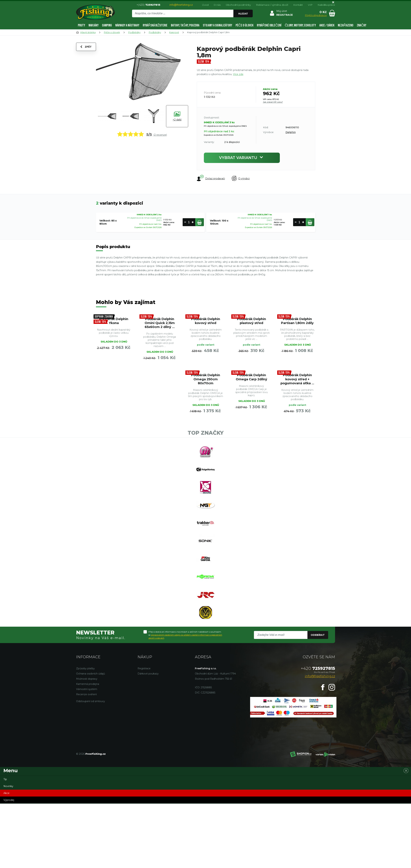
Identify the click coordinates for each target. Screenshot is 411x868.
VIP (310, 5)
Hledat (243, 14)
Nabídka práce (326, 5)
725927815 (318, 670)
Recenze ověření (86, 696)
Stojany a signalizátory (217, 25)
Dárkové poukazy (148, 675)
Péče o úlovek (245, 25)
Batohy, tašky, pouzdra (185, 25)
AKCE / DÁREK (327, 25)
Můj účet (282, 11)
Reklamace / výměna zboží (272, 5)
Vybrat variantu (242, 158)
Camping (107, 25)
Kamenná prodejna (88, 685)
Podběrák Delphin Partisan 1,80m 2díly (297, 321)
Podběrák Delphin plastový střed (252, 321)
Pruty (81, 25)
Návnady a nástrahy (127, 25)
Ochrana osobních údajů (91, 675)
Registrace (144, 670)
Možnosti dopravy (87, 680)
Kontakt (298, 5)
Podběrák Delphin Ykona (114, 321)
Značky (362, 25)
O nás (217, 5)
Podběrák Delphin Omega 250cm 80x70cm (206, 379)
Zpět (86, 47)
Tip (5, 780)
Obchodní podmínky (238, 5)
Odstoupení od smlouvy (91, 702)
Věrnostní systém (87, 690)
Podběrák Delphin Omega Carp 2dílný (251, 377)
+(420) (148, 5)
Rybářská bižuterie (155, 25)
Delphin (291, 132)
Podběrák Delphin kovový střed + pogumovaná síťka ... (297, 379)
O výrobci (241, 179)
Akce (6, 794)
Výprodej (9, 801)
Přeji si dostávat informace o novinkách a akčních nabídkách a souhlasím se (185, 636)
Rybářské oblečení (269, 25)
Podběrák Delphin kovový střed (206, 321)
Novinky (8, 787)
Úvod (205, 5)
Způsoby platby (85, 670)
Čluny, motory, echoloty (300, 25)
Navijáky (94, 25)
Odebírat (318, 636)
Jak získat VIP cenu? (273, 102)
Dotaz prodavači (211, 178)
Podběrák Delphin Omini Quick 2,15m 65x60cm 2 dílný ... (160, 323)
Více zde (238, 74)
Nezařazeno (345, 25)
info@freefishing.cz (181, 5)
